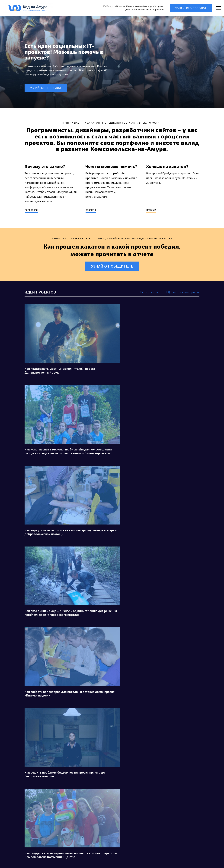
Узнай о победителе (112, 266)
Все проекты (149, 292)
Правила (151, 210)
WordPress (52, 859)
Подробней (31, 210)
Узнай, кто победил (191, 8)
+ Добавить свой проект (182, 292)
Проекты (91, 210)
